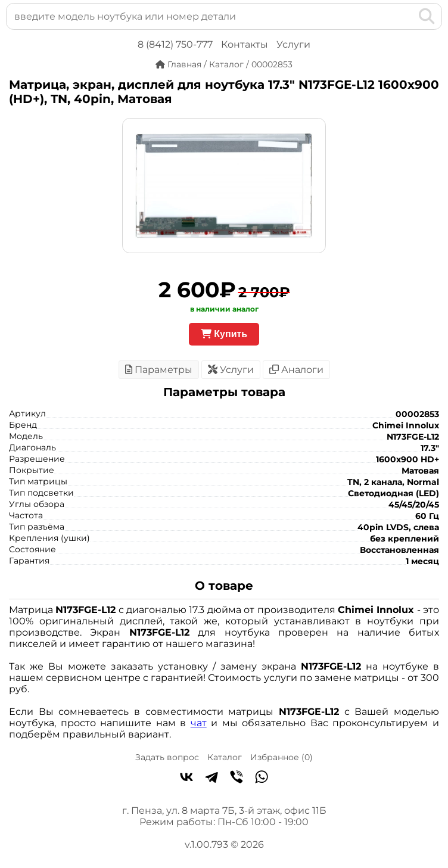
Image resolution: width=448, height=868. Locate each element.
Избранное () (281, 757)
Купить (224, 334)
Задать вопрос (167, 757)
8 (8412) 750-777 (175, 44)
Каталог (225, 757)
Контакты (245, 44)
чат (199, 723)
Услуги (293, 44)
